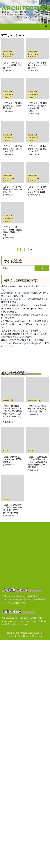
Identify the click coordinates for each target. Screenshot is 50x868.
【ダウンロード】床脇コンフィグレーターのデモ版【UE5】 (12, 149)
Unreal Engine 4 (33, 400)
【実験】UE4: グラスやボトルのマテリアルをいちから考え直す (37, 409)
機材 (12, 400)
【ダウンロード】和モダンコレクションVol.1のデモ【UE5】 (37, 149)
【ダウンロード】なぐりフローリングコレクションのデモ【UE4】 (37, 189)
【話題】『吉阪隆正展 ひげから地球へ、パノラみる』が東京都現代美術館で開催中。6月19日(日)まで (38, 462)
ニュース (6, 451)
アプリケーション (9, 54)
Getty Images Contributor (13, 299)
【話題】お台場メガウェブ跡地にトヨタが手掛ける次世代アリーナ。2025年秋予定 (12, 509)
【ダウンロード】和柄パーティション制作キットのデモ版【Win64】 (37, 107)
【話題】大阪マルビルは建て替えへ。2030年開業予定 (12, 459)
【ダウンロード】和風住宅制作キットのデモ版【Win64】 (12, 106)
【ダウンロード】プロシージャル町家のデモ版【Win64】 (12, 65)
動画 (40, 400)
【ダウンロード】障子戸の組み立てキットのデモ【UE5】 (12, 189)
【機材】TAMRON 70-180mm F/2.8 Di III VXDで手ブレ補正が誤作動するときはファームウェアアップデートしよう (12, 413)
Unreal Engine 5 (8, 51)
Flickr (18, 293)
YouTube (27, 293)
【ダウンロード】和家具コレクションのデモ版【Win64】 (37, 65)
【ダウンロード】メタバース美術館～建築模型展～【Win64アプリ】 (12, 231)
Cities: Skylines (15, 321)
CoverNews (23, 636)
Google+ (9, 293)
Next (31, 249)
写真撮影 (6, 400)
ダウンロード (7, 57)
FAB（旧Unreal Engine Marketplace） (25, 343)
